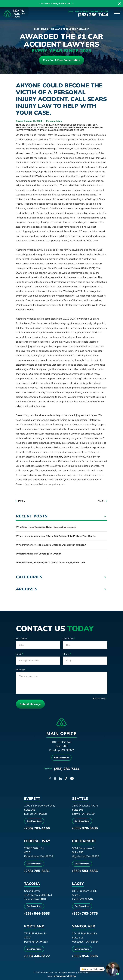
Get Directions (62, 759)
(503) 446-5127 (37, 957)
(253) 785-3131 (37, 872)
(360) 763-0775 (85, 914)
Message (21, 670)
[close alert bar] (119, 4)
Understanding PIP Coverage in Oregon (39, 554)
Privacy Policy (84, 973)
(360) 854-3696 (85, 957)
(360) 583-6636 (85, 872)
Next (101, 501)
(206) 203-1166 (37, 829)
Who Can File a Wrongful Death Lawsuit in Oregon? (46, 527)
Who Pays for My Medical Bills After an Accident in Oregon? (51, 545)
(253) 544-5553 (37, 914)
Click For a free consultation (61, 60)
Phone (67, 654)
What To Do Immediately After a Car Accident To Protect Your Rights (56, 536)
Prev (22, 502)
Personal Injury (54, 121)
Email (19, 654)
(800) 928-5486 (85, 829)
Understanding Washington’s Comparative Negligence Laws (51, 563)
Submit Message (31, 705)
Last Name (69, 639)
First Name (22, 639)
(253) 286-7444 (93, 15)
